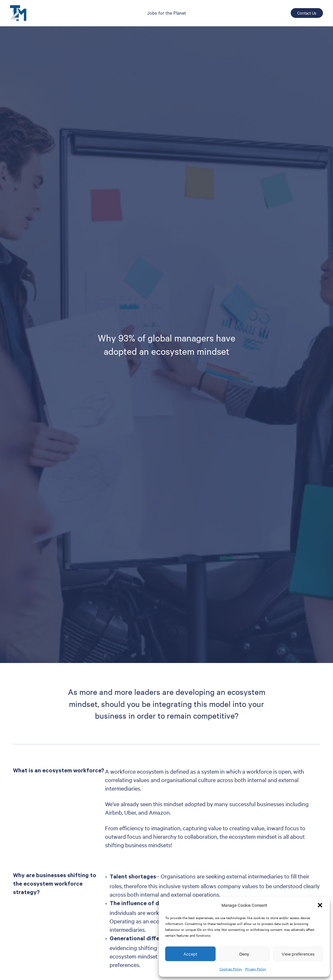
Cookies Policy (231, 969)
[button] (320, 905)
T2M (18, 13)
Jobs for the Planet (166, 13)
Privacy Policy (256, 969)
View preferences (298, 954)
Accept (190, 954)
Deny (244, 954)
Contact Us (307, 13)
